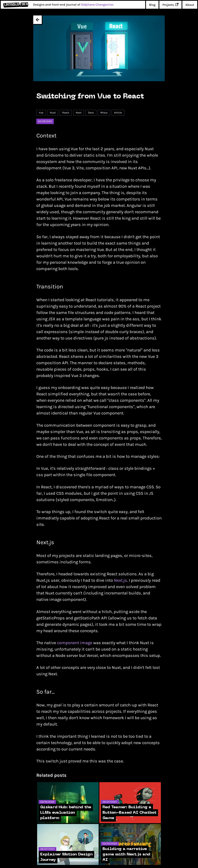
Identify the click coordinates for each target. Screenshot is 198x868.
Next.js (120, 580)
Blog (152, 5)
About (190, 5)
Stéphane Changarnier (97, 5)
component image (75, 643)
